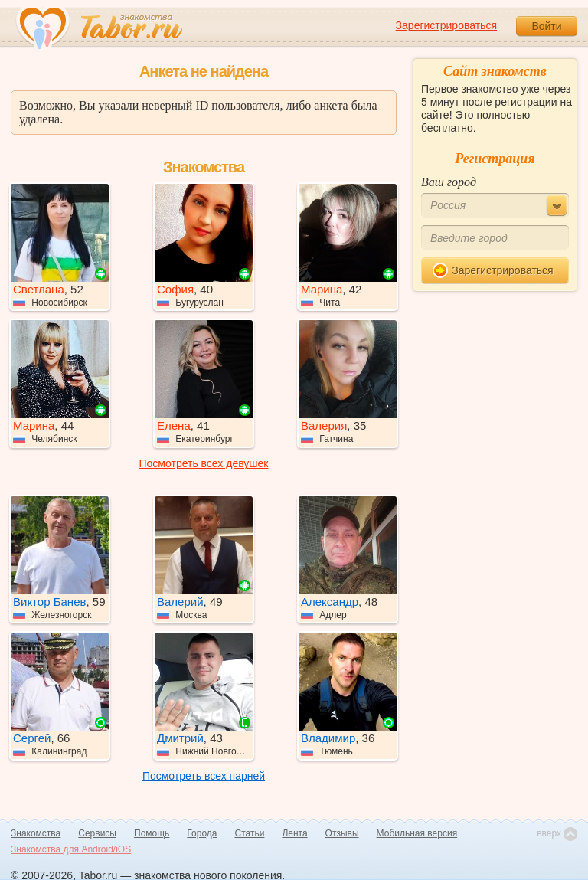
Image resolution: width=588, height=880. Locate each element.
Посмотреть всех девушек (204, 463)
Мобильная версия (417, 833)
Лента (294, 833)
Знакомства (36, 833)
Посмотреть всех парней (204, 776)
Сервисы (97, 833)
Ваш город (449, 182)
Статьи (250, 833)
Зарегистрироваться (446, 25)
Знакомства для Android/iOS (71, 849)
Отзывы (342, 833)
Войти (546, 26)
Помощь (152, 833)
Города (202, 833)
